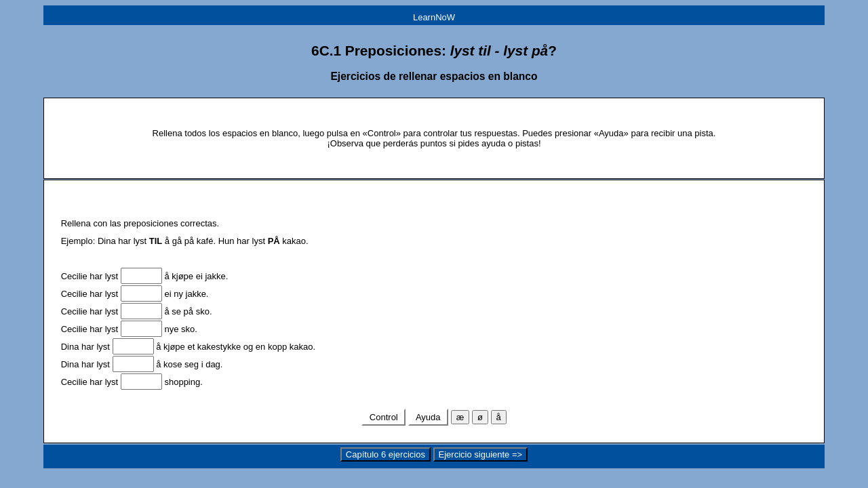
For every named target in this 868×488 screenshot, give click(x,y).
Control (383, 417)
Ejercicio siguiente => (481, 454)
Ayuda (428, 417)
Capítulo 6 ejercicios (386, 454)
